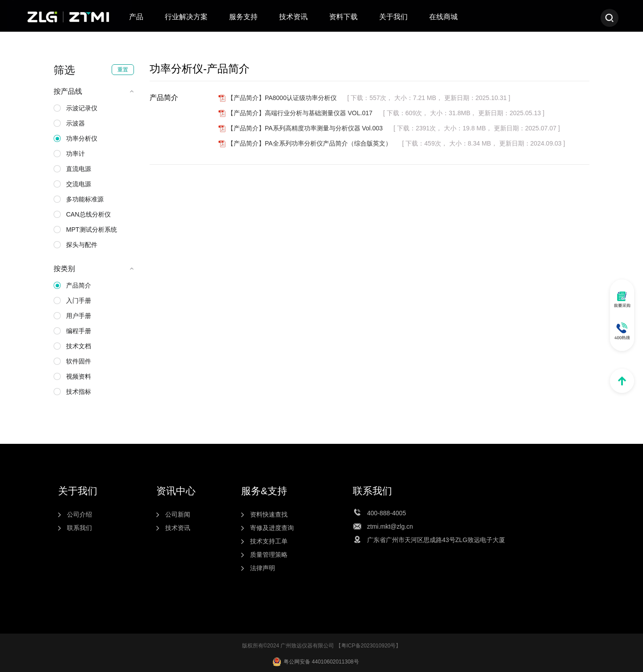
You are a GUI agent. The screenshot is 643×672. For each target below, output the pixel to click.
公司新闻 (178, 514)
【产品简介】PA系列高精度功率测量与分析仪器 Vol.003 (305, 128)
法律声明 (263, 568)
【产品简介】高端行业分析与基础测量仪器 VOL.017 (300, 113)
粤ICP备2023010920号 (369, 646)
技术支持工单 (269, 541)
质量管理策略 (269, 555)
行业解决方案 (186, 17)
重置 (123, 70)
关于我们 (393, 17)
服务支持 (243, 17)
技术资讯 (293, 17)
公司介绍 (79, 514)
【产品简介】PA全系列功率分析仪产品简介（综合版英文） (309, 143)
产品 (136, 17)
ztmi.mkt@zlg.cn (390, 526)
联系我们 (79, 528)
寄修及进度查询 (272, 528)
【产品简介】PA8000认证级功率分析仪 (282, 98)
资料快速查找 (269, 514)
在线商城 (443, 17)
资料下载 (343, 17)
